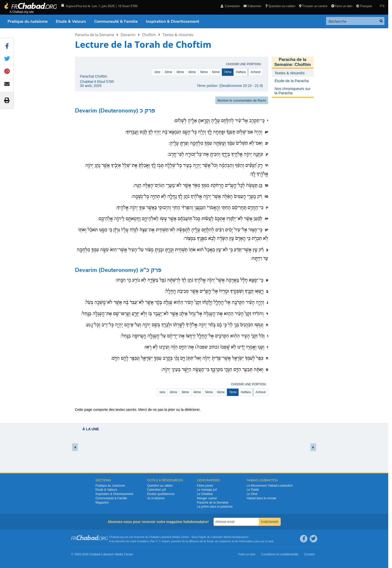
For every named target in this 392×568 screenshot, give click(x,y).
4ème (192, 72)
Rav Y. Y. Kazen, (160, 541)
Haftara (241, 72)
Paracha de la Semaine (95, 35)
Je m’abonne (156, 498)
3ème (180, 72)
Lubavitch (165, 537)
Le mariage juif (207, 490)
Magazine (102, 503)
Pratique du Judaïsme (28, 21)
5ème (204, 72)
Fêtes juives (205, 486)
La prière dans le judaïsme (215, 507)
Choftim (149, 35)
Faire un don (342, 6)
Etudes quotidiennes (161, 494)
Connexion (230, 6)
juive (257, 541)
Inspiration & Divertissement (173, 21)
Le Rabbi (253, 490)
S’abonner (253, 6)
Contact (309, 554)
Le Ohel (252, 494)
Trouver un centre (313, 6)
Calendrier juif (156, 490)
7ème (228, 72)
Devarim (128, 35)
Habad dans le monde (261, 498)
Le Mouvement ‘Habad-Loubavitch (270, 486)
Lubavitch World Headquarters (230, 537)
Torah (210, 541)
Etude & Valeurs (71, 21)
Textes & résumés (178, 35)
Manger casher (207, 498)
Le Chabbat (205, 494)
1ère (157, 72)
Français (364, 6)
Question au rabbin (280, 6)
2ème (168, 72)
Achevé (255, 72)
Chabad (154, 537)
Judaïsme (225, 541)
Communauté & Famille (116, 21)
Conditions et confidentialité (280, 554)
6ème (216, 72)
